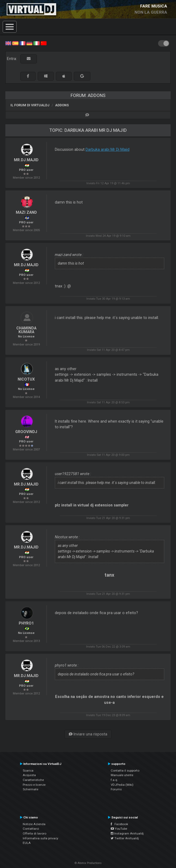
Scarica (28, 771)
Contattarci (31, 829)
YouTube (119, 829)
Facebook (119, 824)
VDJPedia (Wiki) (122, 785)
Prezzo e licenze (34, 785)
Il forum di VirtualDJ (30, 105)
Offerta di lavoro (35, 833)
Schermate (30, 789)
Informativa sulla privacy (41, 838)
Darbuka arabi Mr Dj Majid (108, 149)
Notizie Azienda (34, 824)
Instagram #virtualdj (127, 833)
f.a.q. (114, 780)
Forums (116, 789)
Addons (62, 105)
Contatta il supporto (125, 771)
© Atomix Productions (88, 863)
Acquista (29, 775)
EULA (27, 843)
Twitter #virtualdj (125, 838)
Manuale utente (122, 775)
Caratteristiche (33, 780)
